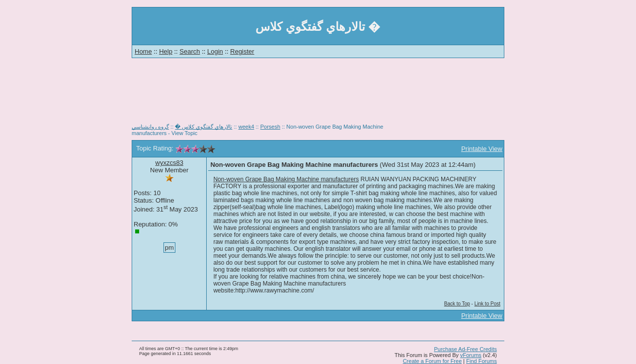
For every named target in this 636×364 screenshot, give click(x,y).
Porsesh (270, 127)
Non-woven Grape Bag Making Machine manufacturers (286, 179)
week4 (246, 127)
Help (166, 51)
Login (215, 51)
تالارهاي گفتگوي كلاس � (203, 127)
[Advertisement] (318, 94)
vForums (471, 355)
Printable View (482, 149)
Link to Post (487, 304)
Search (190, 51)
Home (143, 51)
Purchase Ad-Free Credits (465, 349)
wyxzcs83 (169, 163)
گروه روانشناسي (150, 127)
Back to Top (457, 304)
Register (242, 51)
